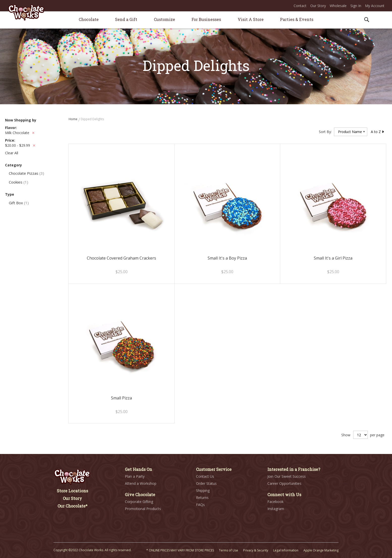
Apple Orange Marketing (321, 550)
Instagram (276, 509)
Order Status (206, 483)
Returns (202, 498)
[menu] (196, 20)
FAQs (200, 505)
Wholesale (338, 6)
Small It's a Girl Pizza (333, 258)
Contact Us (205, 476)
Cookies (19, 182)
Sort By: (325, 132)
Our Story (318, 6)
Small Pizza (121, 398)
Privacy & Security (256, 550)
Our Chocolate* (73, 506)
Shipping (203, 490)
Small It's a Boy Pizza (227, 258)
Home (73, 119)
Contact (300, 6)
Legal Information (286, 550)
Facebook (275, 502)
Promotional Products (143, 509)
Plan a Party (135, 476)
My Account (375, 6)
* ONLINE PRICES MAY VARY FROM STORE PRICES (180, 550)
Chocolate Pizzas (26, 173)
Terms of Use (229, 550)
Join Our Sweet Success (287, 476)
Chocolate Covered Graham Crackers (121, 258)
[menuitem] (89, 19)
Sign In (356, 6)
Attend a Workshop (141, 483)
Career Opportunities (284, 483)
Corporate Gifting (139, 502)
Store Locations (72, 491)
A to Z (378, 132)
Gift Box (19, 203)
